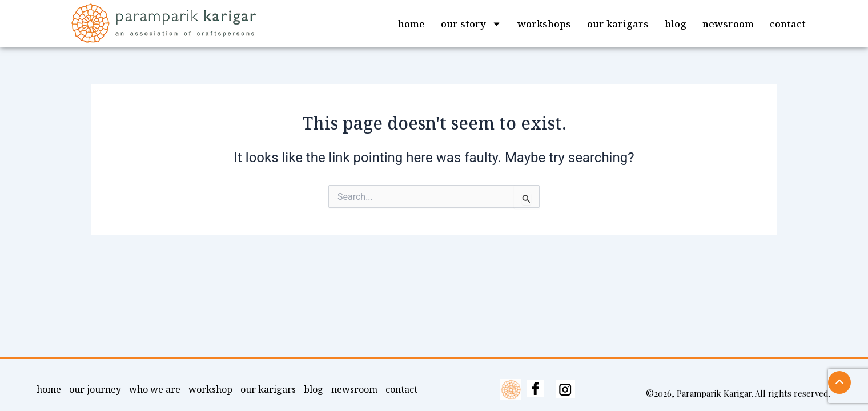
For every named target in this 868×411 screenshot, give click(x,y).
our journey (95, 389)
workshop (210, 389)
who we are (155, 389)
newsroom (728, 24)
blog (676, 24)
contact (788, 24)
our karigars (618, 24)
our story (471, 24)
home (411, 24)
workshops (544, 24)
